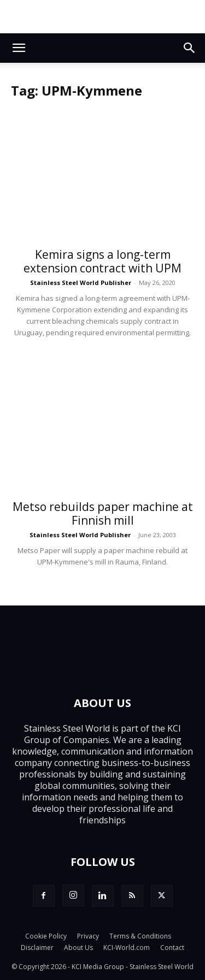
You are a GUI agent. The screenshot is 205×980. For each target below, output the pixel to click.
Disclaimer (37, 948)
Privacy (88, 936)
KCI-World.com (127, 948)
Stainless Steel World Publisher (81, 283)
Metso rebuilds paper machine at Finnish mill (103, 513)
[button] (19, 48)
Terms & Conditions (140, 936)
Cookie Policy (46, 936)
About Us (78, 948)
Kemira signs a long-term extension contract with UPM (102, 261)
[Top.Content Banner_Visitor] (102, 17)
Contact (172, 948)
